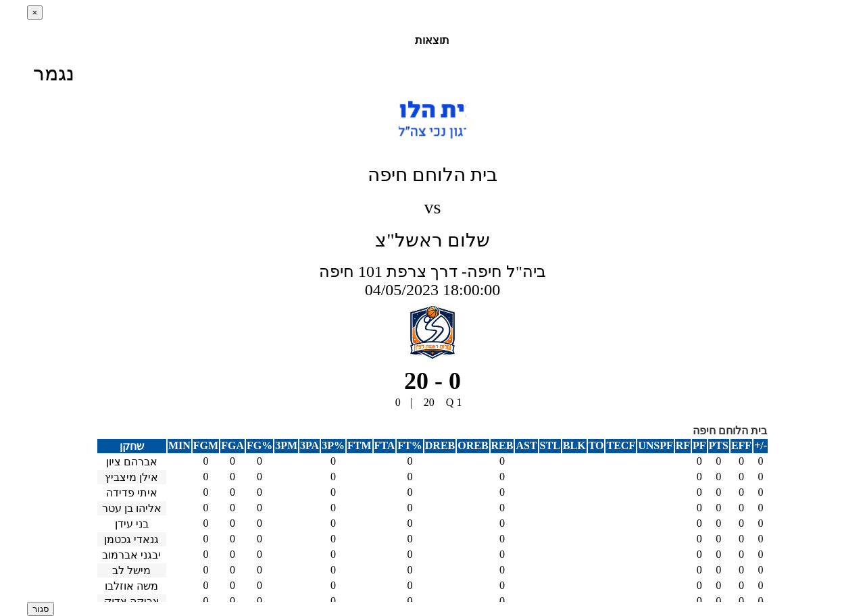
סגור (41, 609)
